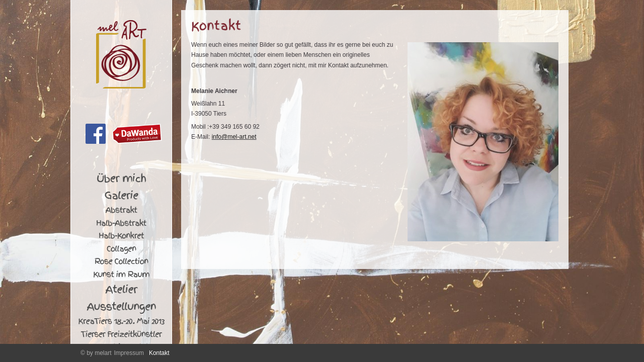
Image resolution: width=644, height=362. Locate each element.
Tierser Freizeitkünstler (122, 334)
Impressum (129, 353)
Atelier (121, 290)
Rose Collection (122, 261)
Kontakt (159, 353)
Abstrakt (121, 210)
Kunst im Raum (121, 275)
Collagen (121, 249)
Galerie (122, 196)
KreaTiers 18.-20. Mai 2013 (122, 321)
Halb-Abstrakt (121, 223)
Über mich (121, 178)
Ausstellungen (121, 307)
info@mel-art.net (234, 137)
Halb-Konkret (121, 236)
